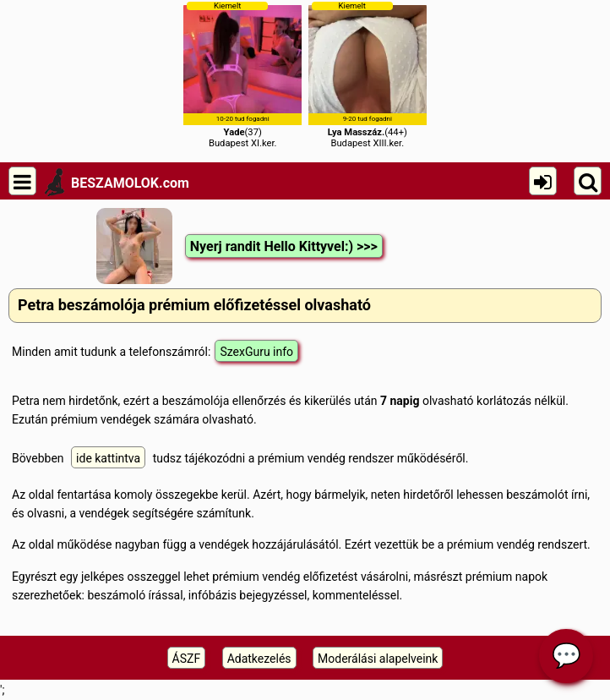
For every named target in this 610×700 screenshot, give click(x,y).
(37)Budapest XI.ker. (242, 75)
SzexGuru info (256, 352)
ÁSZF (187, 659)
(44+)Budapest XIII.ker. (368, 75)
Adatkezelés (259, 659)
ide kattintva (108, 458)
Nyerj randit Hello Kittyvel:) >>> (284, 246)
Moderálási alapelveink (378, 659)
